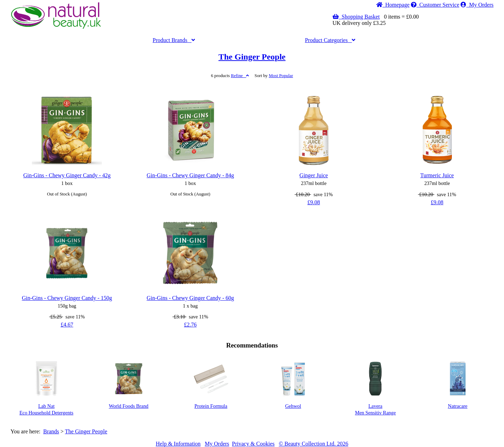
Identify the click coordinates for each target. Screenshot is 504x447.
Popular (281, 76)
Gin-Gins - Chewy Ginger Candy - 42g (67, 175)
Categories (330, 40)
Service (435, 5)
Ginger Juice (314, 175)
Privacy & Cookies (253, 444)
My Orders (477, 5)
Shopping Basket (356, 17)
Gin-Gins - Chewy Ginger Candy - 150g (67, 298)
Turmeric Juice (437, 175)
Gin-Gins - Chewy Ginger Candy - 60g (190, 298)
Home (393, 5)
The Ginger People (252, 57)
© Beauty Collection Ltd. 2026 (314, 444)
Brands (174, 40)
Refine (240, 76)
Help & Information (178, 444)
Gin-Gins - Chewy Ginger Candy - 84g (190, 175)
